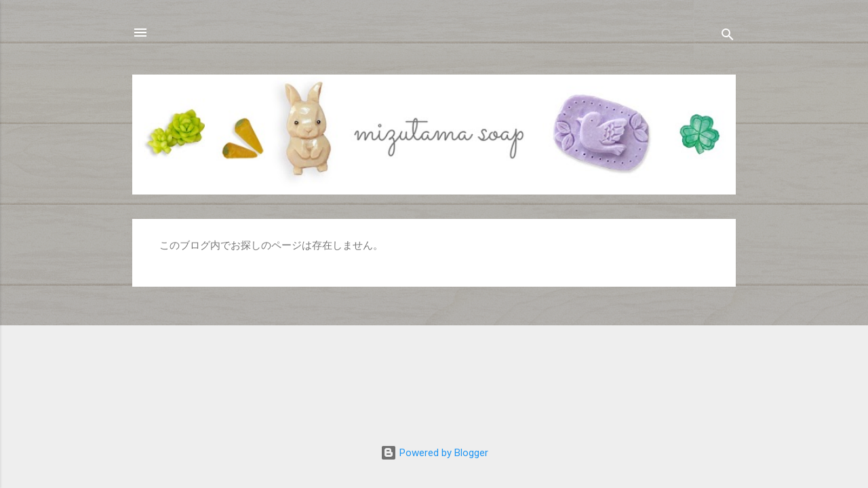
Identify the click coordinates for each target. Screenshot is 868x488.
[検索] (728, 37)
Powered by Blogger (434, 453)
